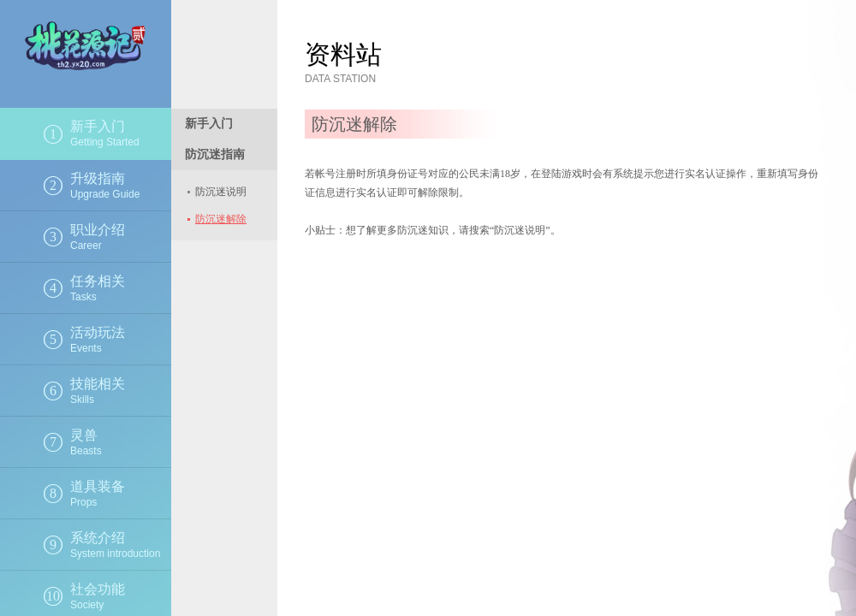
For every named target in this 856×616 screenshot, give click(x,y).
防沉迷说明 (221, 192)
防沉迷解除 (221, 219)
